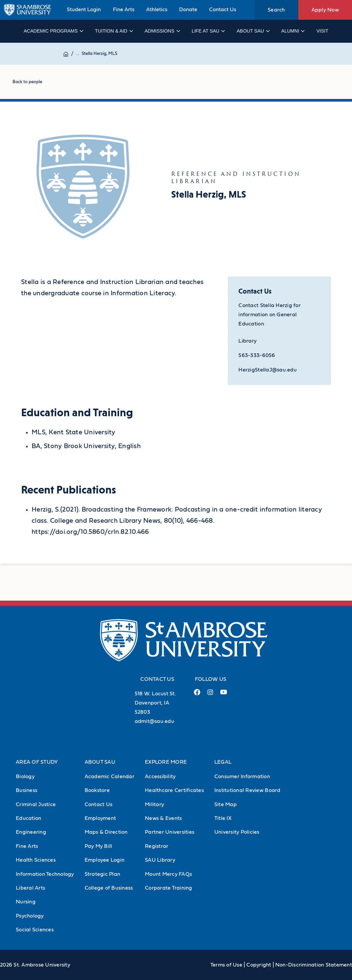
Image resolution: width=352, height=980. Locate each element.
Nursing (26, 902)
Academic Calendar (109, 777)
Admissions (162, 31)
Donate (188, 10)
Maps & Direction (106, 832)
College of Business (109, 888)
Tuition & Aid (113, 31)
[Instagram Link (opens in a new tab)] (210, 695)
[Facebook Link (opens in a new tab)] (197, 695)
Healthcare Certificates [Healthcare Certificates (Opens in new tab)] (174, 790)
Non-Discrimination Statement (314, 965)
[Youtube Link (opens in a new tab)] (224, 695)
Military (154, 804)
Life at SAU (208, 31)
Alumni (293, 31)
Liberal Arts (30, 888)
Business (27, 790)
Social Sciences (35, 930)
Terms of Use (226, 965)
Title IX (223, 818)
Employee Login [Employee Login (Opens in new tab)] (105, 860)
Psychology (30, 916)
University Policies (237, 832)
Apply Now (325, 10)
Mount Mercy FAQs (168, 874)
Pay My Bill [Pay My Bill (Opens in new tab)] (98, 846)
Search (276, 10)
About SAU (253, 31)
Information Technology (45, 874)
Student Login (84, 10)
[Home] (66, 54)
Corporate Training (169, 888)
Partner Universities (170, 832)
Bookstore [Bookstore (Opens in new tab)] (97, 790)
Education (28, 818)
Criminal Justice (36, 804)
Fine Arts (124, 10)
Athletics (157, 10)
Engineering (31, 832)
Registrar (157, 846)
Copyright (259, 965)
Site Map (226, 804)
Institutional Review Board (247, 790)
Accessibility (160, 777)
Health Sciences (36, 860)
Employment (100, 818)
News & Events (163, 818)
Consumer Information (242, 777)
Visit (322, 31)
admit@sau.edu (154, 721)
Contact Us (223, 10)
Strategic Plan (103, 874)
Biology (25, 777)
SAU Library (160, 860)
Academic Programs (53, 31)
